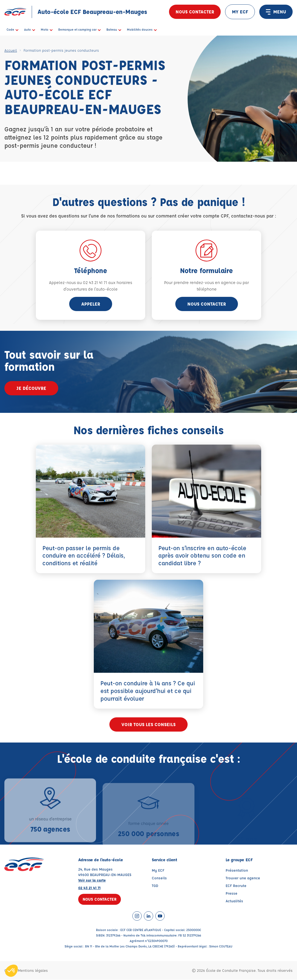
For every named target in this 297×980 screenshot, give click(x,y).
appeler (91, 304)
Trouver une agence (243, 878)
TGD (155, 886)
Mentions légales (33, 971)
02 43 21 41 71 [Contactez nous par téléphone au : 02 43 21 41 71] (89, 888)
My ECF (158, 870)
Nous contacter (195, 12)
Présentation (237, 870)
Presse (232, 893)
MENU (276, 12)
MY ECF (240, 12)
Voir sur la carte (92, 880)
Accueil (11, 50)
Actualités (234, 901)
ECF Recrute (236, 886)
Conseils (159, 878)
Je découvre (31, 388)
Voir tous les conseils (148, 725)
